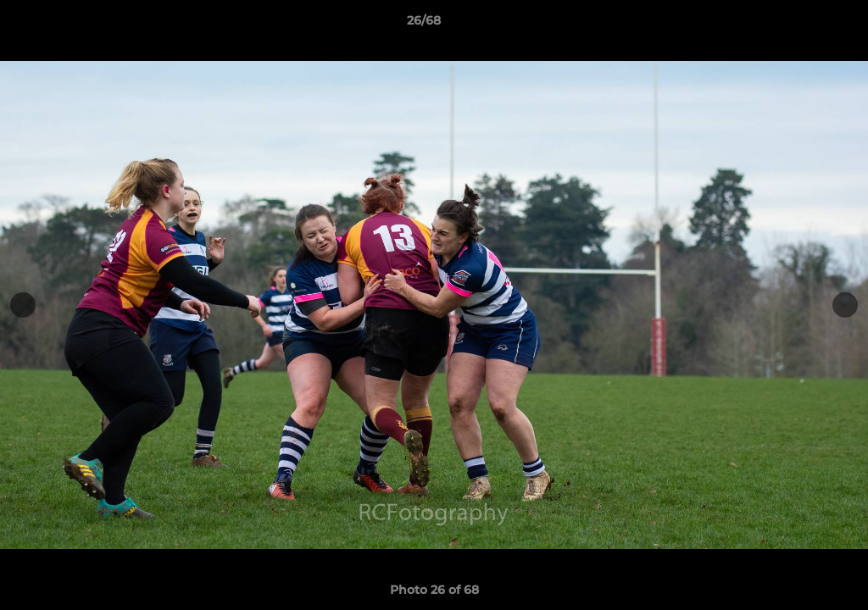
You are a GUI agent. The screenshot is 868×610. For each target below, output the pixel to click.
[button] (797, 25)
